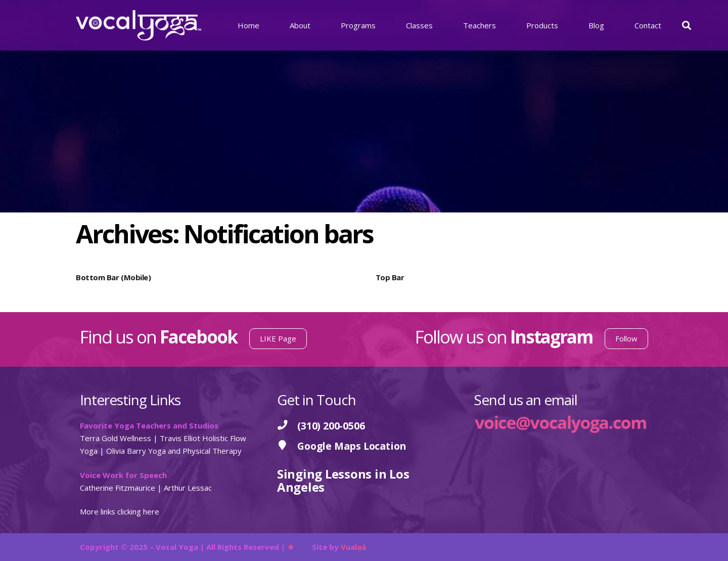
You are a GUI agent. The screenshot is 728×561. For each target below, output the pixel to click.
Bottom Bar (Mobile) (113, 277)
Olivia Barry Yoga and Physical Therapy (174, 451)
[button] (687, 25)
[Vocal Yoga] (139, 25)
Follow (626, 338)
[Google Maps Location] (287, 446)
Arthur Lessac (188, 488)
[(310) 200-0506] (287, 426)
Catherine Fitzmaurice (118, 488)
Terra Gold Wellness (116, 438)
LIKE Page (278, 338)
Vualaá (353, 547)
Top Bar (390, 277)
